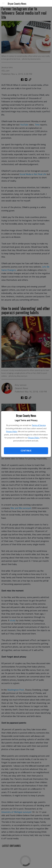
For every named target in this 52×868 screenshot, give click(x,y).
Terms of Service (39, 425)
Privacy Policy (12, 431)
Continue (26, 451)
